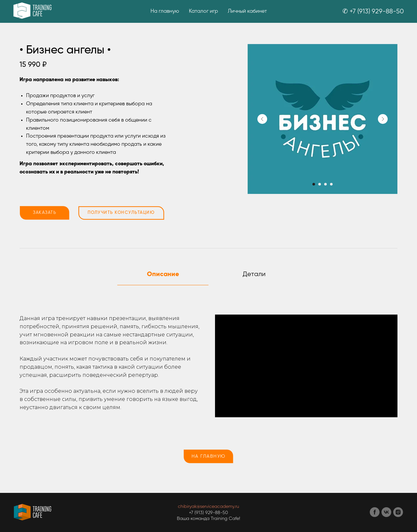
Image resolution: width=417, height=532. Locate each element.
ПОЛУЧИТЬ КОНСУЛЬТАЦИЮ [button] (121, 213)
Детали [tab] (254, 274)
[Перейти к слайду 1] (314, 184)
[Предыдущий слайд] (262, 119)
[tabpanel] (208, 366)
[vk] (386, 515)
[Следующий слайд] (383, 119)
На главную (165, 11)
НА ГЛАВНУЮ (209, 456)
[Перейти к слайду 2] (320, 184)
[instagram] (398, 515)
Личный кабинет (247, 11)
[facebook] (375, 515)
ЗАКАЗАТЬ (45, 213)
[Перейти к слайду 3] (325, 184)
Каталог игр (203, 11)
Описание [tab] (163, 274)
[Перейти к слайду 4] (331, 184)
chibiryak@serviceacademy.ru (208, 507)
